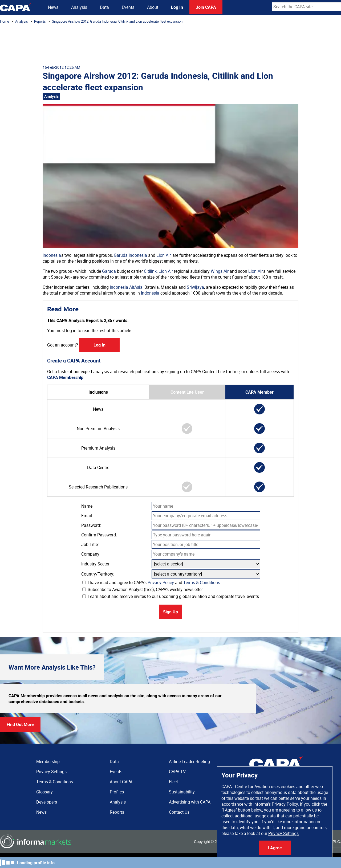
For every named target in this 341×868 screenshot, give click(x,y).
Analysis (79, 7)
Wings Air (220, 271)
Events (128, 7)
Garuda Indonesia (130, 255)
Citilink (150, 271)
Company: (91, 554)
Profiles (117, 792)
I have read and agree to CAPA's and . (152, 582)
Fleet (173, 782)
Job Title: (90, 544)
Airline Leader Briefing (189, 761)
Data (104, 7)
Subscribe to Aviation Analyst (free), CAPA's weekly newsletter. (143, 589)
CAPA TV (177, 772)
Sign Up (170, 612)
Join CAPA (206, 7)
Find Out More (20, 724)
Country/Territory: (98, 574)
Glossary (44, 792)
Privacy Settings (283, 833)
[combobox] (306, 7)
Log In (177, 7)
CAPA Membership (65, 377)
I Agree (275, 848)
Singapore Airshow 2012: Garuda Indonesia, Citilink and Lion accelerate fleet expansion (117, 21)
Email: (87, 516)
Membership (48, 761)
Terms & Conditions (202, 582)
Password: (91, 525)
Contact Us (179, 812)
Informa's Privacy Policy (276, 804)
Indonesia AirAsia (126, 287)
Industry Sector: (96, 564)
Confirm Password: (99, 535)
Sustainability (182, 792)
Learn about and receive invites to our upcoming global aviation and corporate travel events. (171, 596)
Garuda (109, 271)
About (153, 7)
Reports (40, 21)
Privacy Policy (161, 582)
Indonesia (52, 255)
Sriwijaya (195, 287)
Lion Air (163, 255)
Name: (87, 506)
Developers (47, 802)
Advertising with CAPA (190, 802)
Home (5, 21)
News (53, 7)
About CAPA (121, 782)
